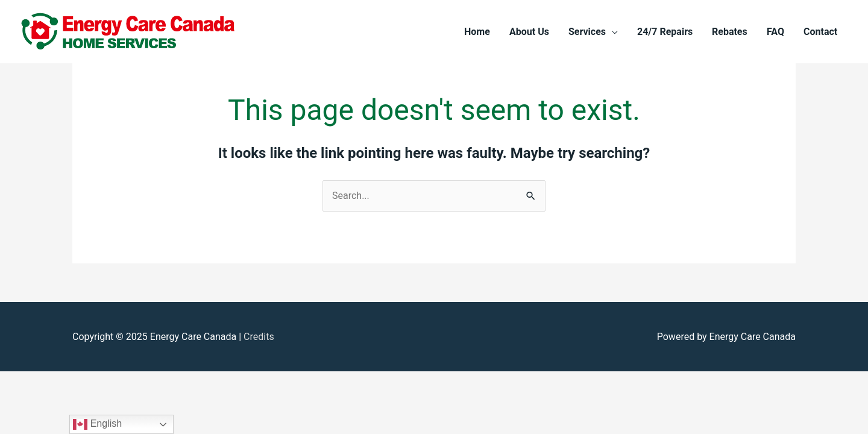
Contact (820, 32)
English (97, 424)
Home (477, 32)
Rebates (730, 32)
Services (587, 32)
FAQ (775, 32)
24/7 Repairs (665, 32)
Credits (259, 337)
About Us (529, 32)
